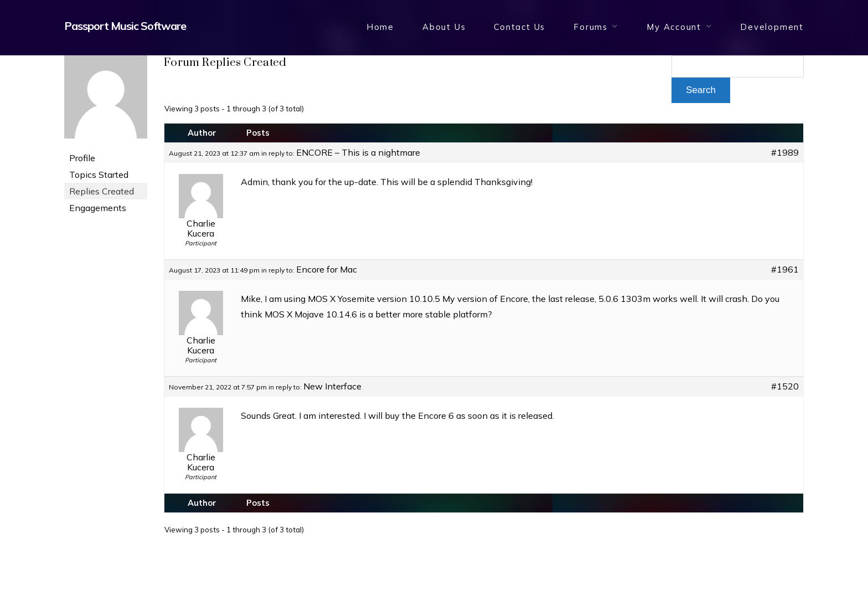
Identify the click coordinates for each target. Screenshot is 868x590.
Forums (591, 27)
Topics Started (99, 175)
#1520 (785, 386)
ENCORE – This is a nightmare (358, 152)
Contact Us (520, 27)
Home (380, 27)
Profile (82, 158)
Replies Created (102, 191)
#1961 (785, 269)
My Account (674, 27)
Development (772, 27)
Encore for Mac (327, 269)
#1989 (785, 152)
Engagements (98, 208)
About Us (444, 27)
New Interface (332, 386)
